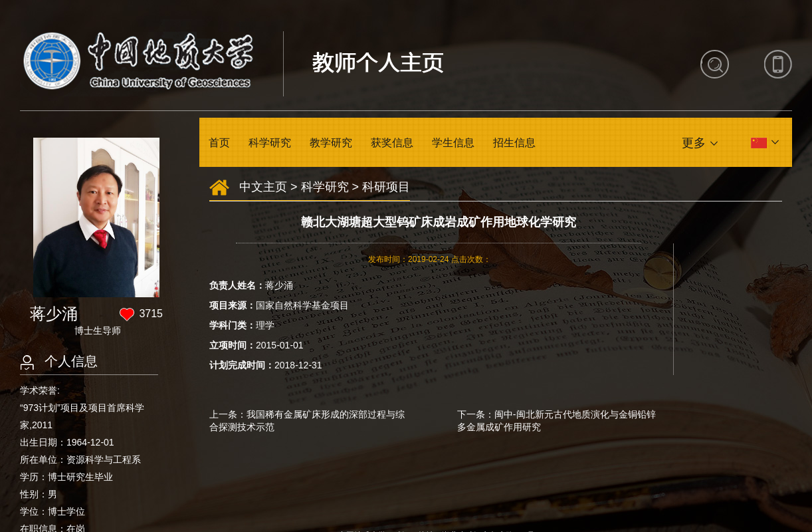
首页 (219, 143)
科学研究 (270, 143)
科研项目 (386, 187)
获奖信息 (392, 143)
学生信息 (453, 143)
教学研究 (331, 143)
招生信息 (514, 143)
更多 (694, 143)
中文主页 (263, 187)
